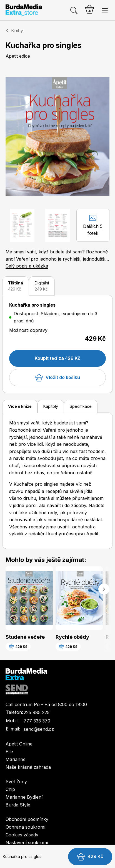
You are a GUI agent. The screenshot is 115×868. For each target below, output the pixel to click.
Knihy (17, 30)
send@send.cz (39, 729)
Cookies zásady (22, 835)
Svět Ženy (16, 782)
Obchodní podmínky (27, 819)
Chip (10, 789)
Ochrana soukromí (25, 827)
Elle (9, 752)
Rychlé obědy (72, 637)
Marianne (16, 759)
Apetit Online (19, 744)
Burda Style (18, 805)
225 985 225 (37, 712)
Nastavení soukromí (27, 842)
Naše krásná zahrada (28, 767)
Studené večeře (25, 637)
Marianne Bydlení (24, 797)
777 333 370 (37, 721)
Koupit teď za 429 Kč (57, 358)
